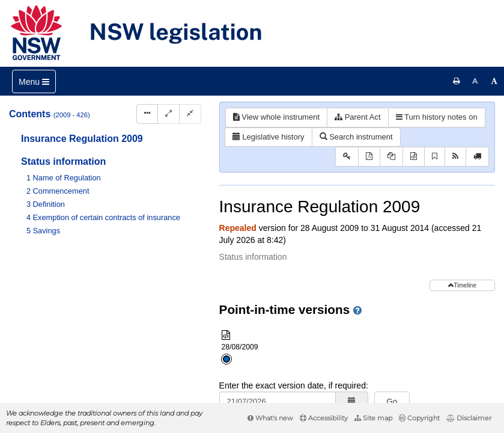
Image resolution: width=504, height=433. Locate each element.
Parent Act (358, 117)
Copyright (419, 418)
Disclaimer (469, 418)
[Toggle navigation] (34, 81)
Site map (373, 418)
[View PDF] (369, 157)
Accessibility (324, 418)
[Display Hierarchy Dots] (147, 114)
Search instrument (356, 137)
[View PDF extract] (391, 157)
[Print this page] (457, 81)
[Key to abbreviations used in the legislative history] (347, 157)
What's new (270, 418)
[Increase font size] (494, 81)
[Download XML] (414, 157)
